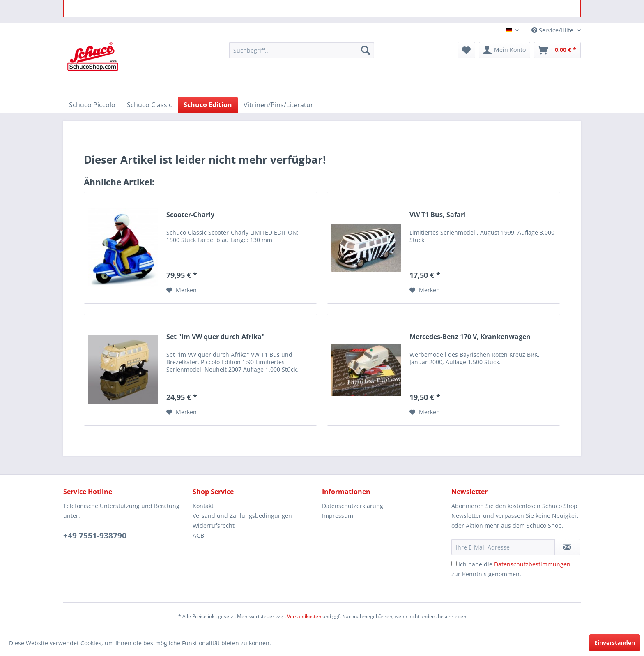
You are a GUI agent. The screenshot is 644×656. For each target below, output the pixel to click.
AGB (198, 535)
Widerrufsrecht (214, 525)
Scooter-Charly (190, 215)
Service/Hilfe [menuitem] (553, 30)
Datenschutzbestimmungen (532, 564)
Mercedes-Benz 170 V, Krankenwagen (470, 337)
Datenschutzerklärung (353, 506)
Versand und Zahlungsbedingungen (242, 516)
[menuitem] (302, 50)
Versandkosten (304, 616)
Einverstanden (615, 643)
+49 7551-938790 (95, 536)
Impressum (338, 516)
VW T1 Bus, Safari (438, 215)
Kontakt (203, 506)
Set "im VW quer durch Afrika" (216, 337)
